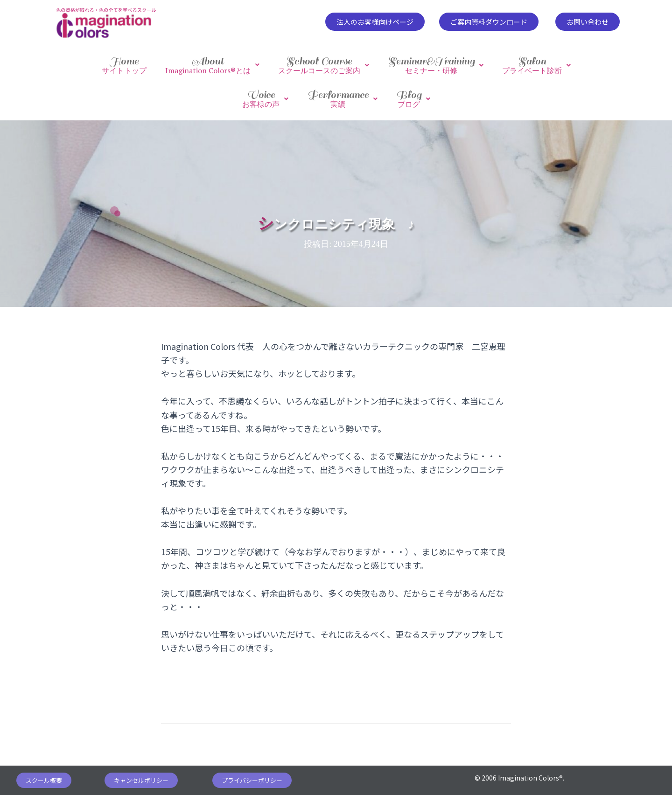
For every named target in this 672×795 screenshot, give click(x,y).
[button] (375, 22)
